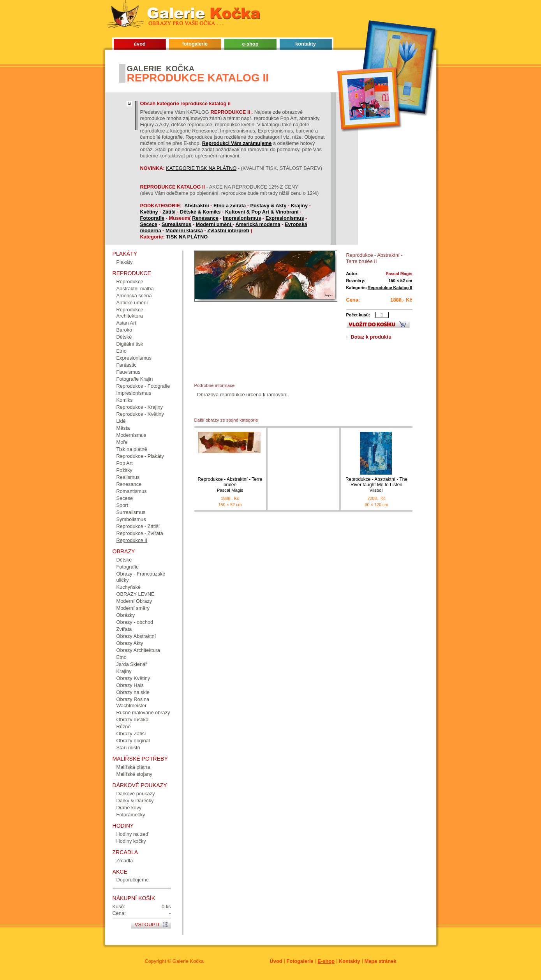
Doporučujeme (133, 880)
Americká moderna (258, 224)
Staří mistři (128, 748)
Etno (122, 351)
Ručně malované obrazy (143, 712)
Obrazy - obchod (135, 622)
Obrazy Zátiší (131, 734)
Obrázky (126, 615)
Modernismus (131, 435)
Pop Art (125, 463)
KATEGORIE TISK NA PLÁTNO (201, 168)
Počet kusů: (358, 315)
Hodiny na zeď (133, 834)
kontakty (306, 44)
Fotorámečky (131, 815)
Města (123, 428)
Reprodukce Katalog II (390, 288)
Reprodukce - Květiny (140, 414)
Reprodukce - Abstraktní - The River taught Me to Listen (377, 485)
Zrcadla (125, 861)
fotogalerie (195, 44)
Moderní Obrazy (134, 601)
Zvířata (124, 629)
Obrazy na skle (133, 692)
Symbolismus (131, 519)
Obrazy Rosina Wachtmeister (133, 702)
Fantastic (127, 365)
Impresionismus (242, 218)
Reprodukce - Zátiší (138, 526)
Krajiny (299, 206)
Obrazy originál (133, 741)
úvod (140, 44)
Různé (124, 727)
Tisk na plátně (132, 449)
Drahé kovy (129, 808)
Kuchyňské (129, 587)
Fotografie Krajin (135, 379)
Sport (122, 505)
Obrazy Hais (130, 685)
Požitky (124, 470)
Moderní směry (133, 608)
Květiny (149, 212)
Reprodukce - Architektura (131, 313)
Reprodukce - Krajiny (140, 407)
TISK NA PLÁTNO (187, 237)
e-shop (250, 44)
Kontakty (350, 961)
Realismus (128, 477)
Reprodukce (130, 282)
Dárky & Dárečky (135, 801)
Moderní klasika (184, 230)
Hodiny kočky (131, 841)
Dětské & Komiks (201, 212)
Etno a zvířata (230, 206)
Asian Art (126, 323)
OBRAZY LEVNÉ (136, 594)
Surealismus (176, 224)
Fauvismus (129, 372)
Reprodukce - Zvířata (140, 533)
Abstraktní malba (135, 289)
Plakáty (125, 262)
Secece (149, 224)
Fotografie (152, 218)
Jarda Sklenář (132, 664)
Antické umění (132, 303)
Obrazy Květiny (133, 678)
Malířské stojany (134, 774)
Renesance (205, 218)
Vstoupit (147, 924)
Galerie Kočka (188, 961)
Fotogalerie (300, 961)
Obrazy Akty (130, 643)
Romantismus (132, 491)
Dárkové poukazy (136, 794)
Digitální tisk (130, 344)
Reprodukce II (132, 540)
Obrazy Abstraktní (136, 636)
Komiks (125, 400)
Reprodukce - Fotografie (143, 386)
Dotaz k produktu (371, 337)
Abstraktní (197, 206)
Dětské (124, 337)
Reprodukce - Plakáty (140, 456)
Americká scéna (134, 296)
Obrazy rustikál (133, 720)
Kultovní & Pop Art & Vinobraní (263, 212)
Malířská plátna (133, 767)
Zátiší (170, 212)
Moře (122, 442)
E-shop (326, 961)
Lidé (121, 421)
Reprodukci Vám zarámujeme (237, 143)
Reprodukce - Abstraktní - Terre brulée (230, 485)
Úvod (276, 961)
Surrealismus (131, 512)
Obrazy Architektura (138, 650)
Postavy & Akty (269, 206)
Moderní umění (214, 224)
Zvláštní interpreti (228, 230)
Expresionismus (285, 218)
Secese (125, 498)
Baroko (124, 330)
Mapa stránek (381, 961)
